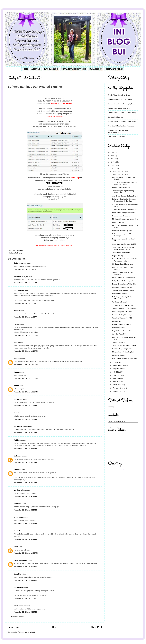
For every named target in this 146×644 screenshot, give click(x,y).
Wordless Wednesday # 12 (122, 231)
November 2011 (119, 174)
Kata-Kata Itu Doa (119, 328)
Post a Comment (17, 617)
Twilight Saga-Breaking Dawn (123, 290)
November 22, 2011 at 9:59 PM (25, 539)
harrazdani (18, 399)
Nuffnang (18, 253)
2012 (113, 165)
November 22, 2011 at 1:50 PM (25, 419)
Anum (16, 372)
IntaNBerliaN (19, 290)
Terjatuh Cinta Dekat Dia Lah (123, 305)
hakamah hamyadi (21, 277)
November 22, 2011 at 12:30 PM (26, 365)
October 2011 (118, 362)
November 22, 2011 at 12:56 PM (26, 392)
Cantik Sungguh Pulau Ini (122, 324)
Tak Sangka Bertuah (120, 302)
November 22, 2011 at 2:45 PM (25, 449)
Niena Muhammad (21, 560)
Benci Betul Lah (118, 222)
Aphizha (17, 440)
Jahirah (17, 324)
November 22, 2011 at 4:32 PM (25, 496)
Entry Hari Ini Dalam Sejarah (123, 281)
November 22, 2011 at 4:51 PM (25, 510)
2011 (113, 168)
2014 (113, 159)
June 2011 (117, 375)
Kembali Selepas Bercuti (121, 187)
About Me (36, 69)
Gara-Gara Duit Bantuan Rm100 (124, 244)
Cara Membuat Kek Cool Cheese (120, 99)
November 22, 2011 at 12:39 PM (26, 378)
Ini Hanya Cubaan (119, 355)
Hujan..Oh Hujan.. (119, 256)
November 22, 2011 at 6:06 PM (25, 523)
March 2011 (117, 385)
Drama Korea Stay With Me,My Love (122, 104)
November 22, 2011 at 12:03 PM (26, 335)
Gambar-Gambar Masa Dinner (123, 287)
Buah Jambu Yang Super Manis (124, 213)
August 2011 (118, 369)
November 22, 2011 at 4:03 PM (25, 483)
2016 (113, 152)
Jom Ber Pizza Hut (119, 334)
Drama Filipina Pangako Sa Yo (119, 108)
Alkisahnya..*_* (118, 321)
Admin (17, 386)
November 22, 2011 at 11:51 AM (26, 317)
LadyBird (18, 574)
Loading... (112, 407)
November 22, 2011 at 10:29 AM (26, 269)
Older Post (96, 627)
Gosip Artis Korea (114, 69)
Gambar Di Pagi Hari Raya (122, 315)
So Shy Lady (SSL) (21, 426)
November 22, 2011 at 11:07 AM (26, 303)
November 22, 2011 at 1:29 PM (25, 405)
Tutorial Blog (51, 69)
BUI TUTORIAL (55, 183)
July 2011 (116, 372)
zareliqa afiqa (19, 490)
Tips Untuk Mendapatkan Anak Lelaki (122, 126)
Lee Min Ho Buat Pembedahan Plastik (122, 121)
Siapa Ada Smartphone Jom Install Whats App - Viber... (125, 260)
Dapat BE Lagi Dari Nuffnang (123, 331)
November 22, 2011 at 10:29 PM (26, 553)
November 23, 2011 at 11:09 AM (26, 598)
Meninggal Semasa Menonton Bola (125, 219)
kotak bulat (18, 517)
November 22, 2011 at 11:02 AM (26, 283)
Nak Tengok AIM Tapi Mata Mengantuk (122, 298)
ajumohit (18, 358)
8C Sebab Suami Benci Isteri (123, 264)
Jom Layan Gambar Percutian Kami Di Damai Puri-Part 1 (125, 183)
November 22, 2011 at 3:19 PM (25, 462)
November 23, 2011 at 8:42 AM (25, 580)
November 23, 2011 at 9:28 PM (25, 612)
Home (25, 69)
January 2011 (118, 391)
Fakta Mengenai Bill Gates (122, 312)
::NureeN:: (18, 504)
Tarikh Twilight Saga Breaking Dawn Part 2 (123, 192)
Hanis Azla (18, 531)
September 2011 (119, 365)
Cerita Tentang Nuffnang (74, 69)
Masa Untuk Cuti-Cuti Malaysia (123, 278)
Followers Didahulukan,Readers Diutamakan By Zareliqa (124, 200)
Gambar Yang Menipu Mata (122, 349)
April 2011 (117, 381)
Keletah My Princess (120, 294)
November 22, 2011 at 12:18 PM (26, 351)
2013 (113, 162)
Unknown (18, 456)
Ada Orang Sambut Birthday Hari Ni (125, 196)
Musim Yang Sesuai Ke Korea (119, 95)
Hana (16, 547)
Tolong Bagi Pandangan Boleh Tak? (125, 209)
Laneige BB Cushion (116, 117)
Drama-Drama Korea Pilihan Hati (124, 284)
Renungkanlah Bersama (121, 216)
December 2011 (119, 171)
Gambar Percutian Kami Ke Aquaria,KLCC (118, 131)
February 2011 (118, 388)
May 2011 (117, 378)
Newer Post (14, 627)
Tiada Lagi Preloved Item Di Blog (124, 346)
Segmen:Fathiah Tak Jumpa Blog (124, 308)
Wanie (16, 342)
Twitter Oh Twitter (119, 342)
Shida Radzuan (20, 606)
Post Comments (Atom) (26, 632)
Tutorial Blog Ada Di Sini (121, 252)
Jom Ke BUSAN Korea (116, 137)
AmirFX (17, 311)
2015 (113, 156)
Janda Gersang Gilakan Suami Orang (122, 113)
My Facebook (96, 69)
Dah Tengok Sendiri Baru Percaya (125, 358)
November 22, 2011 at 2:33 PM (25, 433)
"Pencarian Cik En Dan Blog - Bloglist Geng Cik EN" (123, 248)
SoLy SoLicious (20, 263)
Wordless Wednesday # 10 (122, 318)
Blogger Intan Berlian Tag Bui (123, 352)
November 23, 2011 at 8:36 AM (25, 567)
